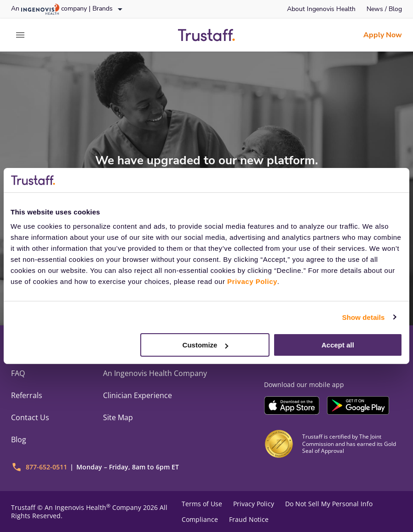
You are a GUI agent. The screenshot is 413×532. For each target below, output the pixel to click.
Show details (364, 317)
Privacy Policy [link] (254, 504)
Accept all (338, 345)
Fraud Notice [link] (249, 520)
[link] (321, 9)
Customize (206, 345)
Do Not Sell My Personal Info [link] (329, 504)
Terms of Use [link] (202, 504)
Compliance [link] (200, 520)
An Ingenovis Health (77, 507)
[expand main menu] (20, 35)
